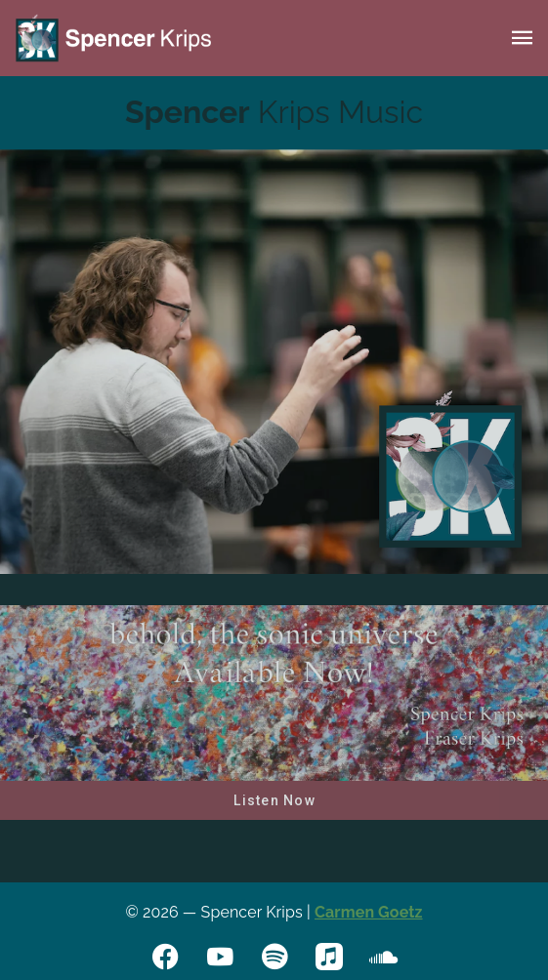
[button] (523, 38)
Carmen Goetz (369, 912)
